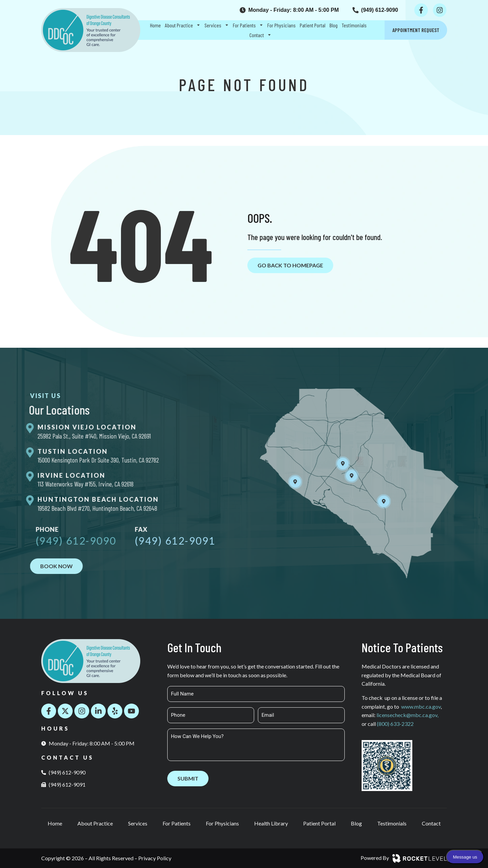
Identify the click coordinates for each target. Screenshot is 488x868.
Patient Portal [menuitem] (313, 25)
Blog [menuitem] (334, 25)
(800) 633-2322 (395, 724)
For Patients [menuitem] (248, 25)
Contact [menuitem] (260, 35)
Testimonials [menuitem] (354, 25)
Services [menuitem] (217, 25)
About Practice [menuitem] (183, 25)
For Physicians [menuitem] (282, 25)
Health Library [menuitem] (271, 823)
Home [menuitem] (155, 25)
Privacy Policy (155, 858)
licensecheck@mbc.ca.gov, (407, 715)
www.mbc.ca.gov (421, 706)
